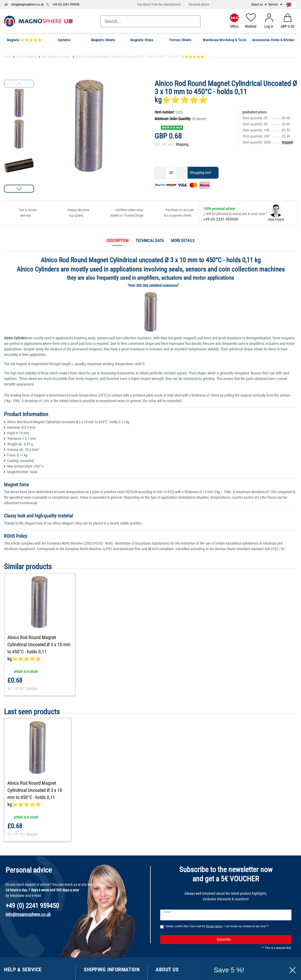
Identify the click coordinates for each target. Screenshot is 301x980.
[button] (19, 189)
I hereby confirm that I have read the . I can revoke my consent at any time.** (217, 926)
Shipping (182, 144)
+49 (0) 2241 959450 (66, 4)
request (287, 142)
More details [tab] (183, 241)
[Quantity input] (171, 173)
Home (7, 57)
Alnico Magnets (27, 57)
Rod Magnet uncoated (56, 57)
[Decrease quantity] (160, 173)
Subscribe (252, 940)
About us (257, 4)
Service (274, 4)
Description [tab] (117, 241)
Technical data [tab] (150, 241)
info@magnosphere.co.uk (27, 4)
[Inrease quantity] (182, 173)
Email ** (168, 912)
